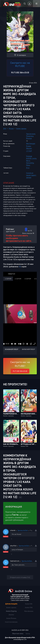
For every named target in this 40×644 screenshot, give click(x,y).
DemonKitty (30, 163)
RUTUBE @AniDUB (20, 72)
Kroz (28, 168)
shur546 (13, 546)
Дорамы (11, 615)
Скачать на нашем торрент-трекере (31, 175)
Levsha (34, 158)
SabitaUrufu (15, 561)
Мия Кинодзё (31, 143)
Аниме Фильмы (11, 618)
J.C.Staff (29, 151)
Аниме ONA (29, 607)
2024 (5, 128)
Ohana (28, 165)
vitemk (13, 530)
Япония (11, 128)
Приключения (31, 134)
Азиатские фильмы (11, 622)
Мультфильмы (29, 611)
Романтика (30, 136)
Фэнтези (29, 138)
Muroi (28, 161)
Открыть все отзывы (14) (20, 577)
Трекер (28, 633)
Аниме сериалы (21, 128)
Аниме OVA (29, 604)
